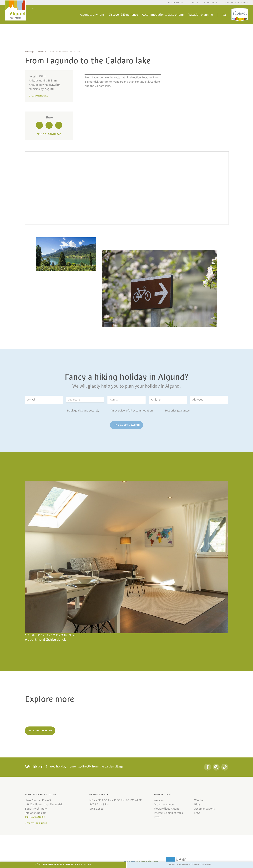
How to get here (36, 823)
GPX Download (39, 96)
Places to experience (205, 3)
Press (157, 817)
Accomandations (205, 809)
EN (34, 8)
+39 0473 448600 (35, 817)
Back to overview (40, 731)
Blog (197, 805)
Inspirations (176, 3)
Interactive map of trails (168, 813)
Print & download (49, 134)
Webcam (159, 800)
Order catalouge (164, 805)
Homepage (30, 52)
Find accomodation (127, 425)
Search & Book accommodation (190, 865)
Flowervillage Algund (167, 809)
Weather (199, 800)
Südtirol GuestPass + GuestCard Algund (63, 865)
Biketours (42, 52)
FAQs (197, 813)
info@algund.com (36, 813)
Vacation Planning (237, 3)
